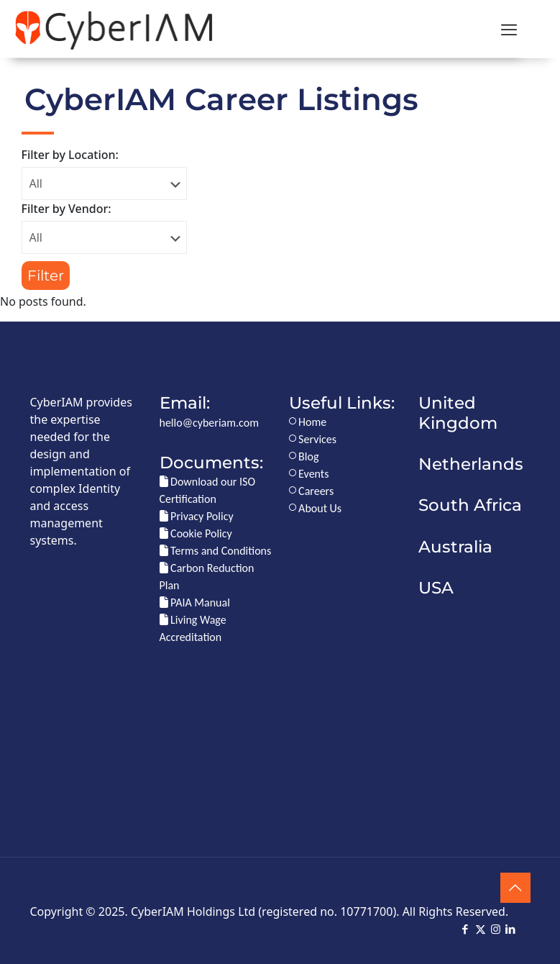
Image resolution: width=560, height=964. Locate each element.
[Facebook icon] (465, 929)
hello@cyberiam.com (209, 423)
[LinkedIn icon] (511, 929)
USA (436, 588)
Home (308, 422)
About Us (316, 508)
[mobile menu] (509, 29)
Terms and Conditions (216, 551)
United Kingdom (458, 413)
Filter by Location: (70, 155)
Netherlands (471, 464)
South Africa (470, 505)
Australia (455, 547)
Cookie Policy (196, 533)
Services (313, 439)
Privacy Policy (197, 516)
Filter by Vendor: (66, 209)
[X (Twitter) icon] (481, 929)
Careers (312, 491)
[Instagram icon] (496, 929)
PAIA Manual (195, 602)
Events (309, 474)
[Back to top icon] (515, 888)
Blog (304, 456)
